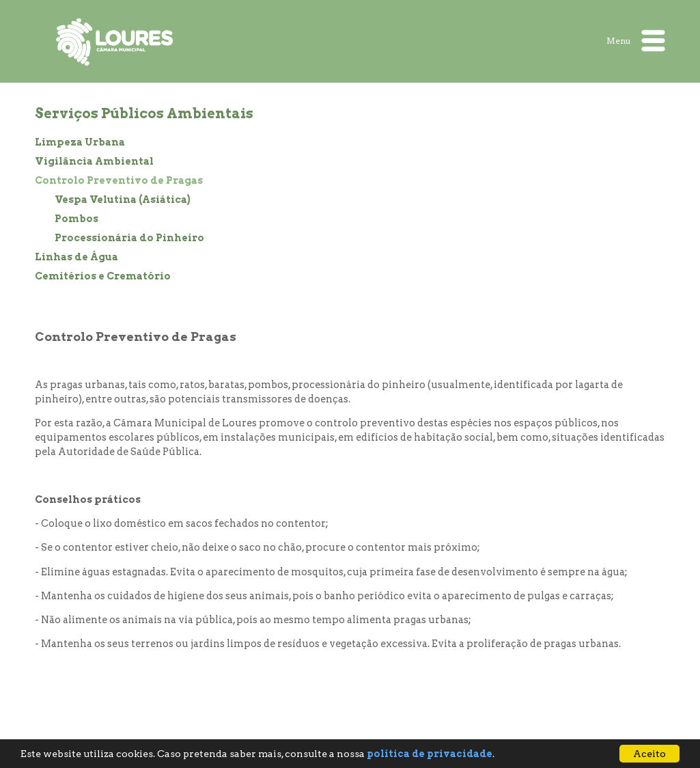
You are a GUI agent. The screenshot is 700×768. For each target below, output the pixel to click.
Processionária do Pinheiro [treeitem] (129, 238)
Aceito (649, 754)
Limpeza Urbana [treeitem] (80, 142)
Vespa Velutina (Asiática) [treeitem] (123, 200)
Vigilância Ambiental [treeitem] (94, 161)
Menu (636, 41)
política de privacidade (430, 754)
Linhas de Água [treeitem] (76, 257)
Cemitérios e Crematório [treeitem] (103, 276)
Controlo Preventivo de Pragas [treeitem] (119, 180)
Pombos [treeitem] (76, 219)
